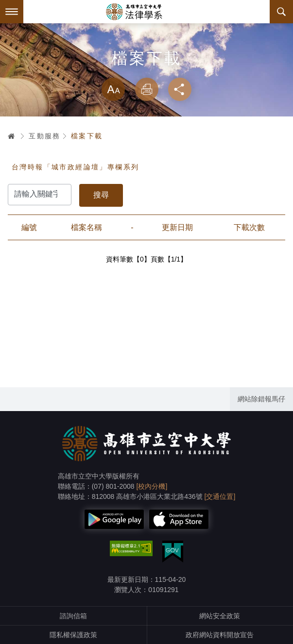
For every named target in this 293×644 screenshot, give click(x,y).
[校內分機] (152, 486)
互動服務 (45, 136)
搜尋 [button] (281, 12)
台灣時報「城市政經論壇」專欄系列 (75, 167)
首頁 (12, 136)
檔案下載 (87, 136)
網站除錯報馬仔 (261, 399)
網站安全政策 (220, 616)
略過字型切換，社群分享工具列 (147, 68)
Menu (12, 12)
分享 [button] (180, 89)
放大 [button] (113, 89)
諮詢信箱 (73, 616)
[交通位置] (220, 496)
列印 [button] (147, 89)
